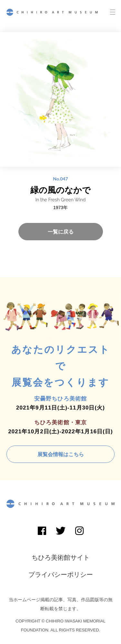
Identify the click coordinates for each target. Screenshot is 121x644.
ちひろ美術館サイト (61, 557)
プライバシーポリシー (61, 575)
